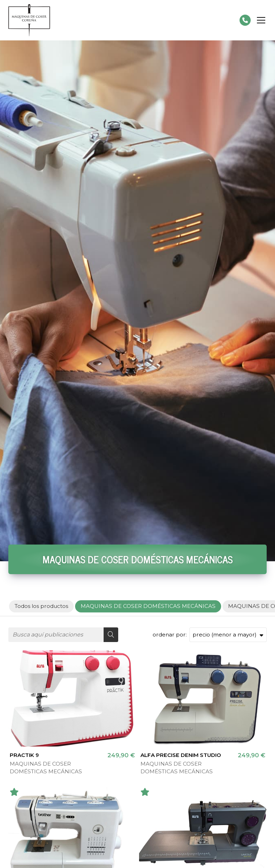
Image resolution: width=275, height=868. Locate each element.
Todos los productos (41, 606)
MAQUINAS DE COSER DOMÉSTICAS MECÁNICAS (46, 767)
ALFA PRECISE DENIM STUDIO (181, 755)
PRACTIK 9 (24, 755)
